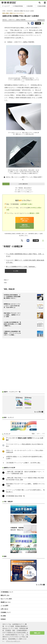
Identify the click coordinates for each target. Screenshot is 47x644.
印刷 (38, 23)
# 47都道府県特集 (18, 6)
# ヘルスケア (6, 6)
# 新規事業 (30, 6)
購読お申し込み (5, 595)
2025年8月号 (41, 20)
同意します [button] (37, 633)
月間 (43, 434)
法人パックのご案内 (6, 599)
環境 (6, 283)
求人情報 (3, 616)
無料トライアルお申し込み (25, 220)
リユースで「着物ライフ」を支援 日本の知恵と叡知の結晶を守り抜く (25, 261)
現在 (33, 434)
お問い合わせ (4, 609)
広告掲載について (6, 612)
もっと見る (16, 271)
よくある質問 (4, 606)
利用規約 (3, 619)
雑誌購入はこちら (6, 602)
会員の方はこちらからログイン (25, 226)
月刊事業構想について (7, 592)
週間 (38, 434)
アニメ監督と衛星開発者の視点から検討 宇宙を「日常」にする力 (25, 255)
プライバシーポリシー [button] (13, 641)
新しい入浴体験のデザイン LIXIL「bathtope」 (21, 267)
